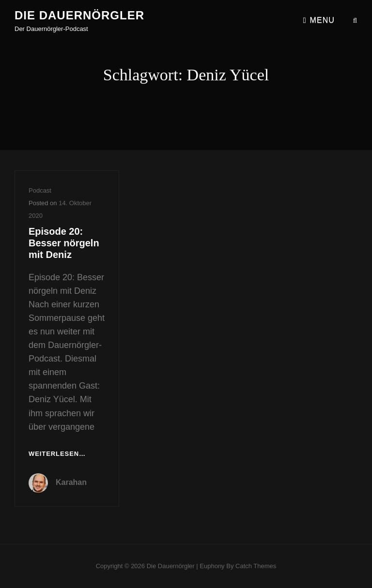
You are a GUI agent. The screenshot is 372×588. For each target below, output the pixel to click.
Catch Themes (256, 566)
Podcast (40, 190)
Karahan (71, 482)
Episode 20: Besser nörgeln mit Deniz (64, 243)
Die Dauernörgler (79, 15)
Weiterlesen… (57, 454)
